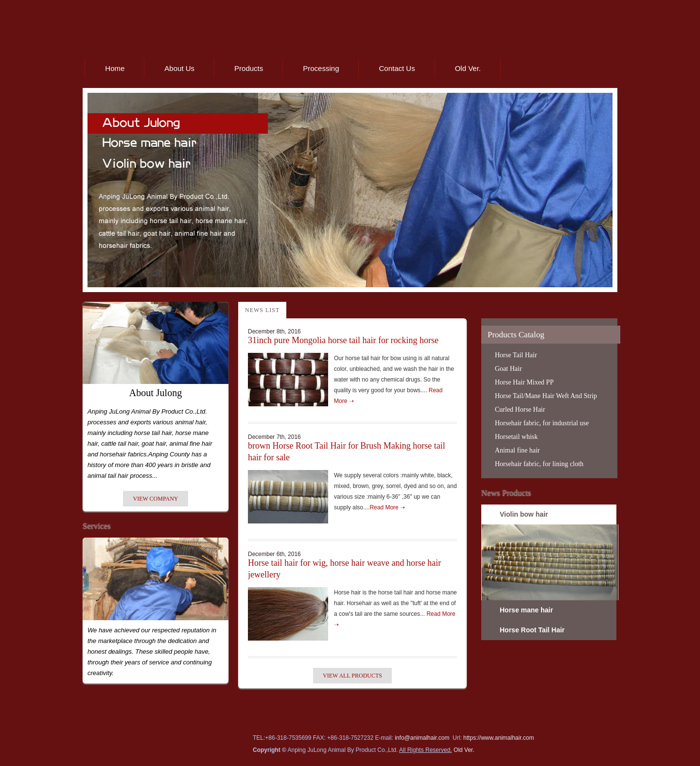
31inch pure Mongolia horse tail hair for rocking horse (343, 340)
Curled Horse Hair (520, 409)
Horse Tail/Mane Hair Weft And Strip (546, 396)
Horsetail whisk (516, 437)
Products (249, 68)
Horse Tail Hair (516, 355)
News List (262, 310)
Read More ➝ (387, 507)
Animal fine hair (517, 450)
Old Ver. (468, 68)
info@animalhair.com (422, 738)
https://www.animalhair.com (499, 738)
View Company (155, 499)
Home (115, 68)
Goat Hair (508, 369)
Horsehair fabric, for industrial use (542, 423)
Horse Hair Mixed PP (524, 382)
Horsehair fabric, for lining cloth (539, 464)
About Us (179, 68)
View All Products (352, 676)
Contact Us (397, 68)
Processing (321, 68)
